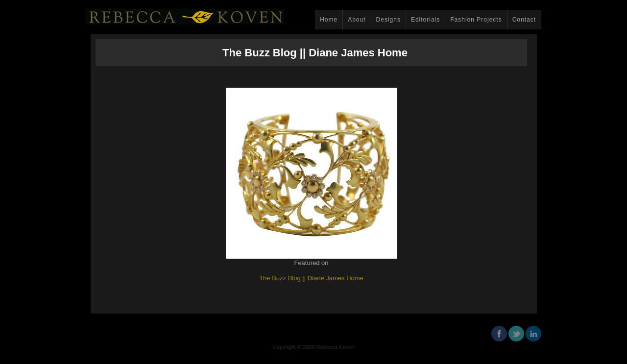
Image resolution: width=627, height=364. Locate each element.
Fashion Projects (476, 20)
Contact (524, 20)
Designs (388, 20)
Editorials (425, 20)
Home (329, 20)
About (357, 20)
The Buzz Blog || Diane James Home (311, 278)
